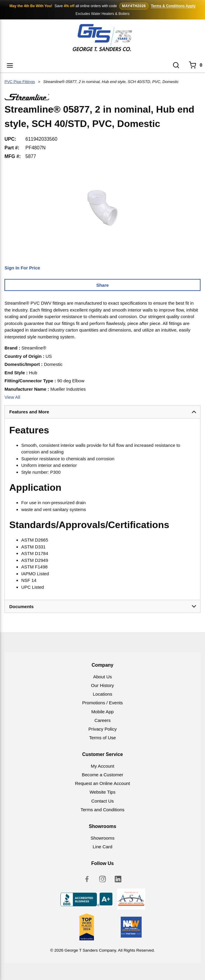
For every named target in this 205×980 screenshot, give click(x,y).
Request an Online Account (102, 783)
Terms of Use (102, 738)
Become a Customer (102, 775)
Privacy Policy (103, 729)
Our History (103, 685)
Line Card (102, 847)
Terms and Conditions (103, 810)
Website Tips (103, 792)
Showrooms (102, 838)
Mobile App (102, 712)
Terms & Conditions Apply (173, 6)
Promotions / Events (102, 703)
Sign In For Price (22, 268)
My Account (103, 766)
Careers (102, 720)
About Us (102, 677)
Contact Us (102, 801)
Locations (102, 694)
